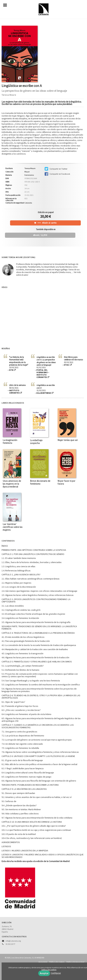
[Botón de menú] (6, 5)
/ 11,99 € (40, 235)
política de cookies (49, 970)
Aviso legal (43, 962)
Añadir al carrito (47, 223)
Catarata (28, 203)
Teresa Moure (9, 95)
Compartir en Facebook (57, 174)
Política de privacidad (75, 962)
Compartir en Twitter (56, 169)
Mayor (27, 172)
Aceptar (44, 973)
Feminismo (29, 175)
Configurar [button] (56, 973)
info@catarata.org (13, 941)
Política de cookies (57, 962)
